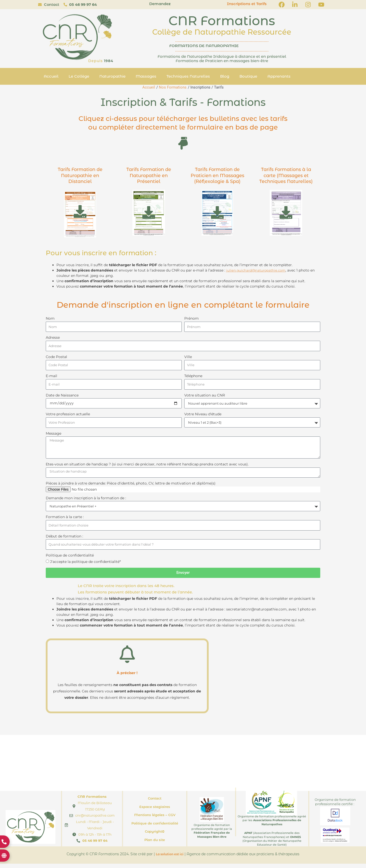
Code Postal (56, 358)
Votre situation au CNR (205, 397)
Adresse (53, 338)
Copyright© (155, 836)
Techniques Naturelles (188, 76)
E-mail (51, 377)
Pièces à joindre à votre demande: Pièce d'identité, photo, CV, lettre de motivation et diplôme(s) (131, 487)
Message (54, 436)
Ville (188, 358)
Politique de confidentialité (70, 560)
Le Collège (79, 76)
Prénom (192, 318)
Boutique (248, 76)
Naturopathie (112, 76)
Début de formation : (64, 540)
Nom (50, 318)
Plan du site (155, 844)
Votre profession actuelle (68, 416)
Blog (225, 76)
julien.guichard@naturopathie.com (257, 270)
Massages (146, 76)
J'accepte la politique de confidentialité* (85, 566)
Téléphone (193, 377)
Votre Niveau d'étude (203, 416)
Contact (155, 803)
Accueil (51, 76)
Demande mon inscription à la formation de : (86, 501)
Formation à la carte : (65, 520)
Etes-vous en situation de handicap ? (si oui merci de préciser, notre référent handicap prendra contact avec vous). (147, 467)
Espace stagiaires (155, 811)
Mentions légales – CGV (155, 819)
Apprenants (279, 76)
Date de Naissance (62, 397)
